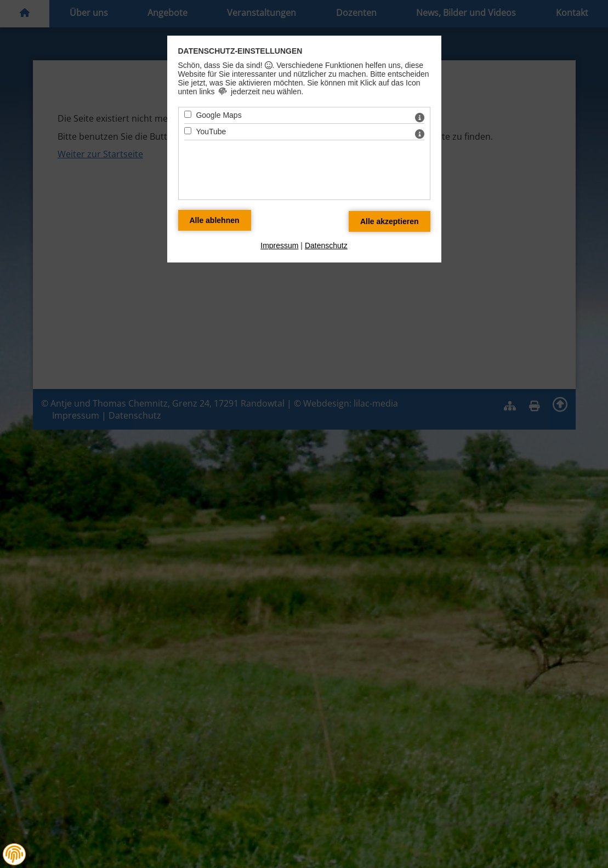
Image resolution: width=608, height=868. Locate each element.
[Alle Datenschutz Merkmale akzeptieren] (390, 221)
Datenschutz (326, 245)
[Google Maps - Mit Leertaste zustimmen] (188, 114)
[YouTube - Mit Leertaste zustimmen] (188, 131)
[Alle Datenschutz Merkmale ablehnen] (215, 220)
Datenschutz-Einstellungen (240, 51)
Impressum (279, 245)
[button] (14, 854)
